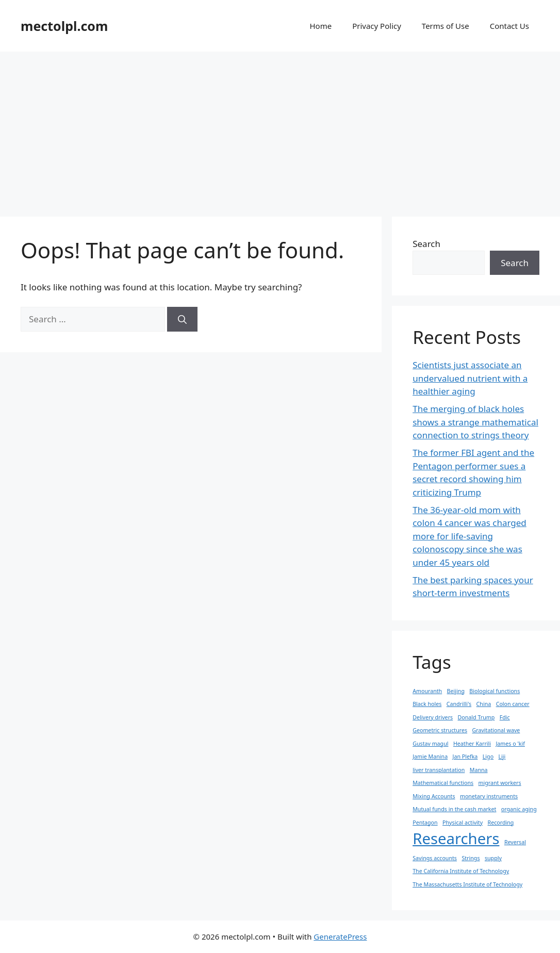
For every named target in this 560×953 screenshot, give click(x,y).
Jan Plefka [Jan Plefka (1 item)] (465, 757)
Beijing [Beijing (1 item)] (456, 691)
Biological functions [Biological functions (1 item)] (495, 691)
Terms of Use (446, 26)
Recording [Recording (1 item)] (501, 823)
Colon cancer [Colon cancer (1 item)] (513, 704)
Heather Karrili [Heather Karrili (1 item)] (472, 744)
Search (426, 244)
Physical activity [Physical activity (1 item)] (463, 823)
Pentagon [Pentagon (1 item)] (425, 823)
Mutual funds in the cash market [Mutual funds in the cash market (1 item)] (454, 809)
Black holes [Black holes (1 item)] (427, 704)
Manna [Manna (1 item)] (479, 770)
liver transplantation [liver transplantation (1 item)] (439, 770)
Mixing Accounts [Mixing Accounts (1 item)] (434, 796)
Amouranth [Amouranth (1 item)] (427, 691)
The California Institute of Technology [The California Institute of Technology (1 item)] (461, 871)
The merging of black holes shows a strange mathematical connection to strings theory (475, 422)
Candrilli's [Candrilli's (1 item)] (459, 704)
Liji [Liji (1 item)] (502, 757)
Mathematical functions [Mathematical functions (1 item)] (443, 783)
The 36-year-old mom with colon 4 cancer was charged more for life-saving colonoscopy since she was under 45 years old (470, 536)
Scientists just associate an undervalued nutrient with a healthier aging (470, 378)
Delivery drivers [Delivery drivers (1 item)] (433, 717)
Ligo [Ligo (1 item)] (488, 757)
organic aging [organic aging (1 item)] (519, 809)
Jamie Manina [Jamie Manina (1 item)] (430, 757)
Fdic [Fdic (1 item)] (505, 717)
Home (321, 26)
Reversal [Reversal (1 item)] (515, 842)
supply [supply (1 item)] (493, 858)
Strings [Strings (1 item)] (471, 858)
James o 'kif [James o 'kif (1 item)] (510, 744)
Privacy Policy (377, 26)
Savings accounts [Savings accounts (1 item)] (435, 858)
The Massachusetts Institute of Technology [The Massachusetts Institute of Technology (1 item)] (467, 884)
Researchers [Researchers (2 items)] (456, 839)
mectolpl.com (64, 26)
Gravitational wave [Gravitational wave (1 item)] (496, 730)
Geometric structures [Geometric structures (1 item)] (440, 730)
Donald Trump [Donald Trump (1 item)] (476, 717)
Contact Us (509, 26)
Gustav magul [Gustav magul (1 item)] (430, 744)
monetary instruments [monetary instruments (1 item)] (489, 796)
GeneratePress (340, 936)
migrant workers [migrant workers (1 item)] (500, 783)
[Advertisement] (280, 129)
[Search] (182, 319)
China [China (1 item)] (484, 704)
